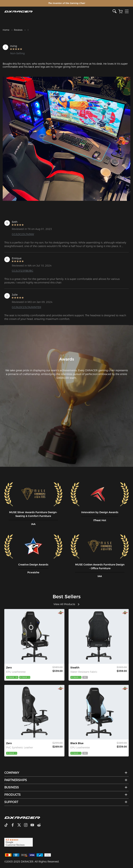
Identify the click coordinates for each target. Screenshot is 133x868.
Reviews (18, 30)
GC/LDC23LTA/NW (23, 234)
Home (6, 30)
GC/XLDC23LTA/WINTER (26, 307)
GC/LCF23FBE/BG (23, 271)
